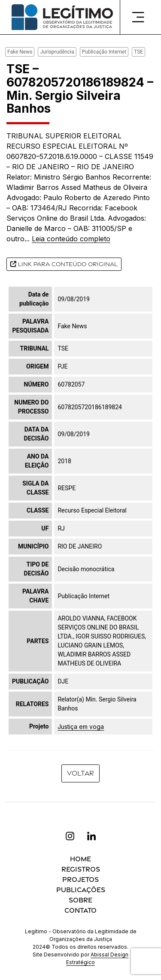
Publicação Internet (104, 52)
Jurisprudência (57, 52)
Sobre (80, 900)
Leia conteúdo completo (71, 239)
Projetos (80, 880)
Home (80, 859)
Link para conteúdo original (64, 264)
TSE (138, 52)
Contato (80, 910)
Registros (81, 869)
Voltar (80, 773)
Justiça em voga (81, 727)
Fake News (20, 52)
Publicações (81, 890)
